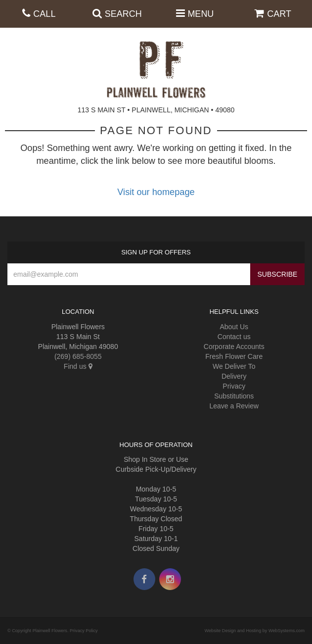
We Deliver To (234, 366)
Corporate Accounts (234, 347)
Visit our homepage (156, 192)
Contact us (234, 337)
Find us (78, 366)
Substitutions (234, 396)
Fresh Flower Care (234, 356)
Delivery (234, 376)
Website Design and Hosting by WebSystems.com (255, 631)
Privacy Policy (84, 631)
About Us (234, 327)
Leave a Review (234, 406)
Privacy (234, 386)
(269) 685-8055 (78, 356)
